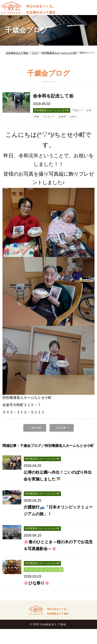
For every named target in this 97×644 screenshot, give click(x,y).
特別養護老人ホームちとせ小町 (52, 110)
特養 (37, 117)
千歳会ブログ (26, 30)
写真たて (78, 110)
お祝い (73, 117)
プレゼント (49, 117)
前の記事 (36, 428)
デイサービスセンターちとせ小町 (44, 569)
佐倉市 (62, 117)
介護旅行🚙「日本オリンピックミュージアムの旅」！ (58, 510)
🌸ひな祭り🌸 (37, 583)
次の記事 (61, 428)
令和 (89, 110)
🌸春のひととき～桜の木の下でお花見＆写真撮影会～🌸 (58, 545)
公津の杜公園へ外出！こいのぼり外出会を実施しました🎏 (58, 476)
